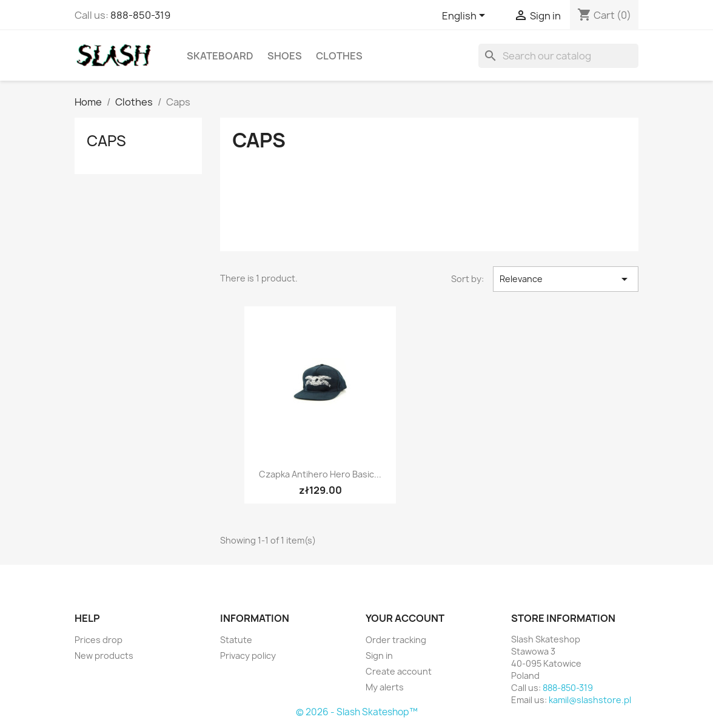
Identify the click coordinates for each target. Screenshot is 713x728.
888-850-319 (140, 15)
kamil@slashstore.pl (590, 700)
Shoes (285, 56)
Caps (106, 141)
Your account (405, 618)
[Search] (558, 56)
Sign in (379, 656)
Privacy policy (248, 656)
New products (104, 656)
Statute (236, 640)
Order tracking (396, 640)
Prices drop (99, 640)
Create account (399, 671)
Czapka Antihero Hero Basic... (320, 474)
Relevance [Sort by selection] (566, 279)
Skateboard (220, 56)
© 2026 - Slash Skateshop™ (357, 712)
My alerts (385, 687)
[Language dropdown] (466, 16)
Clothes (339, 56)
